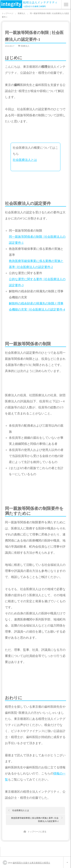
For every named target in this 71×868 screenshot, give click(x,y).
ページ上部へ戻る (67, 862)
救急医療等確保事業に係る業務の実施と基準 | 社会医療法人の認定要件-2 (35, 820)
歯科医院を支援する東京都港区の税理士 (31, 863)
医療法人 (25, 46)
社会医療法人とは (25, 160)
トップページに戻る (37, 832)
